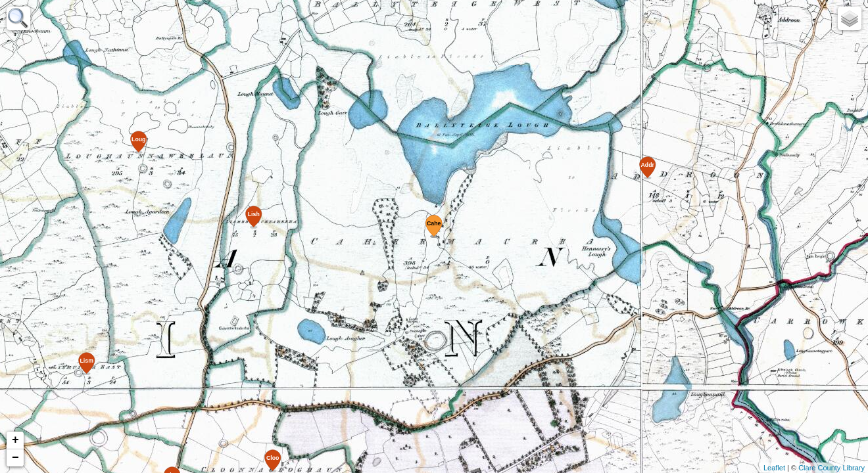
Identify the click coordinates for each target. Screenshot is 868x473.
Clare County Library (832, 468)
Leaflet (774, 468)
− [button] (15, 458)
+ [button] (15, 440)
